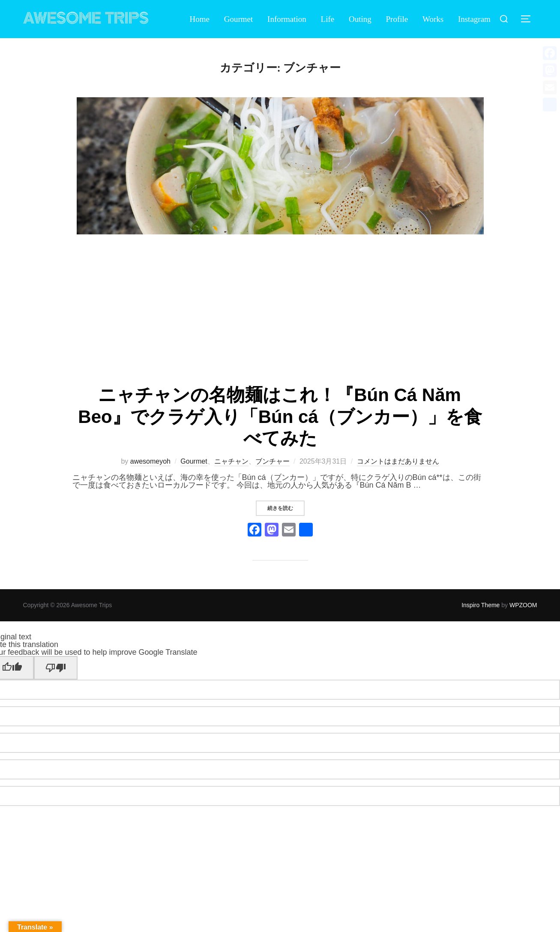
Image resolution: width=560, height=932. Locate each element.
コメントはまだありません (398, 461)
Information (287, 19)
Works (433, 19)
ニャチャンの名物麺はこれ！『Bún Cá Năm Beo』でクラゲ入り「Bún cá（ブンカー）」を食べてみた (280, 417)
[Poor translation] (56, 668)
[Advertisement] (280, 310)
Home (200, 19)
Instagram (474, 19)
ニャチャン (231, 461)
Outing (360, 19)
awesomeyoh (150, 461)
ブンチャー (273, 461)
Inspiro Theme (481, 605)
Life (328, 19)
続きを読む (286, 508)
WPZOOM (523, 605)
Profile (397, 19)
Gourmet (239, 19)
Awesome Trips (86, 19)
